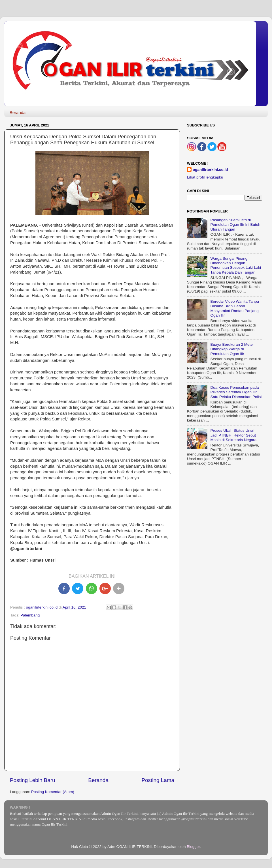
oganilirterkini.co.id (210, 170)
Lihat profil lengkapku (205, 177)
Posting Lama (158, 780)
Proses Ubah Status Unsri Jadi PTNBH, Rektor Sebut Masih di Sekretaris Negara (233, 435)
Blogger (193, 847)
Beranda (18, 112)
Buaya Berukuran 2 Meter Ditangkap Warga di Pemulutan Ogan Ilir (232, 349)
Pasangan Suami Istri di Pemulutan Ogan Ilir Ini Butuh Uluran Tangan (235, 224)
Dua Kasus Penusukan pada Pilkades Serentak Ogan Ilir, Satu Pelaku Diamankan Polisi (236, 392)
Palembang (30, 615)
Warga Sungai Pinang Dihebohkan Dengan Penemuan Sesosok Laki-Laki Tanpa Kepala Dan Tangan (236, 265)
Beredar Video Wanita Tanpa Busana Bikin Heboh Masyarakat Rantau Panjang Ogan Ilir (235, 308)
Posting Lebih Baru (33, 780)
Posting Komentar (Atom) (53, 792)
